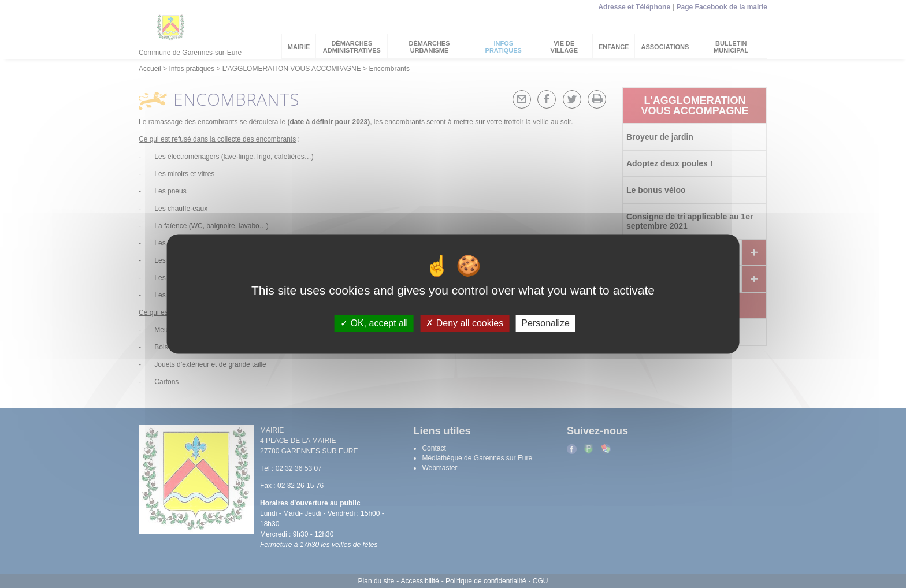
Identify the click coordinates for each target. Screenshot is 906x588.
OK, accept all (374, 323)
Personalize (545, 323)
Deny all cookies (465, 323)
